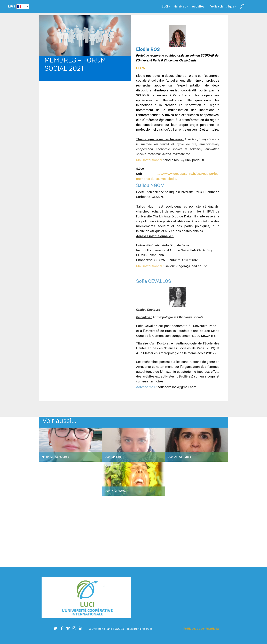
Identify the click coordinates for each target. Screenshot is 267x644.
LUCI (11, 7)
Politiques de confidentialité (201, 629)
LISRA (141, 113)
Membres (180, 7)
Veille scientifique (222, 7)
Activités (198, 7)
